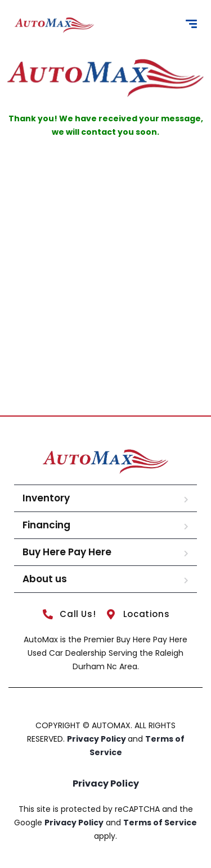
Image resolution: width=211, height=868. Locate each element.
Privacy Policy (97, 739)
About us (45, 579)
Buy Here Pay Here (67, 552)
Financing (46, 525)
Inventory (46, 498)
